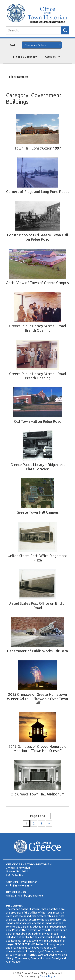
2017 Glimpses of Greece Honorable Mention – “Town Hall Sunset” (37, 749)
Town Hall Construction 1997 (38, 148)
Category (51, 57)
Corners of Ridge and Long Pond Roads (38, 192)
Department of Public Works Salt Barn (37, 651)
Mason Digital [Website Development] (48, 976)
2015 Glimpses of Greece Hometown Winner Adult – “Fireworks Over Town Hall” (37, 699)
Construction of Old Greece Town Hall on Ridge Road (38, 237)
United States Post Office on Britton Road (37, 605)
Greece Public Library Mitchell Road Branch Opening (37, 328)
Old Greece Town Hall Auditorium (38, 794)
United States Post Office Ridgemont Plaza (37, 558)
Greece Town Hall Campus (38, 512)
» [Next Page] (49, 823)
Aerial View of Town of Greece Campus (37, 283)
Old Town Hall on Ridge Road (38, 421)
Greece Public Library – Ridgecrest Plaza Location (38, 467)
